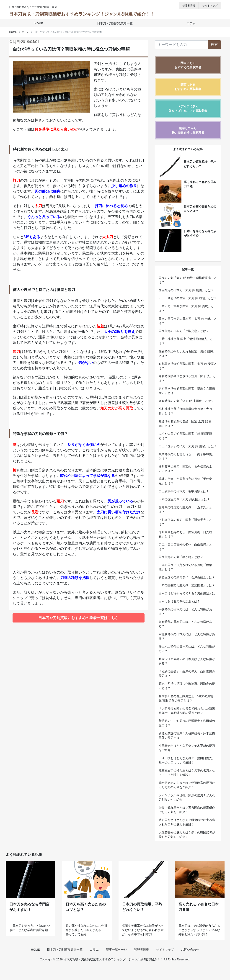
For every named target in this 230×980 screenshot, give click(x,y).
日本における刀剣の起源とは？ (179, 601)
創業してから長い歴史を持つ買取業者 (188, 130)
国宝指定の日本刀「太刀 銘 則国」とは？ (186, 290)
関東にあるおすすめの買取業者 (188, 65)
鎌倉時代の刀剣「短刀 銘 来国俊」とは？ (186, 401)
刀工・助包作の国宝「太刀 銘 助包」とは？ (188, 298)
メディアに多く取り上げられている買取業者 (188, 108)
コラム (190, 23)
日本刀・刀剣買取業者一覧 (115, 23)
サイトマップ (210, 5)
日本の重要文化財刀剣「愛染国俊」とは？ (187, 585)
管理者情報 (189, 5)
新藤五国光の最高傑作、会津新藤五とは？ (187, 577)
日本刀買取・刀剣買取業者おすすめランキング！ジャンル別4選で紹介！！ (82, 14)
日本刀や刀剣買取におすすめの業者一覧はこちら (78, 618)
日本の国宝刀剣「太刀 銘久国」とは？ (184, 499)
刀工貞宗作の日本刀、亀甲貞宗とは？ (184, 491)
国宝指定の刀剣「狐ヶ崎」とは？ (181, 557)
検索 (214, 45)
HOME (40, 23)
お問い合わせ (190, 962)
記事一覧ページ (116, 962)
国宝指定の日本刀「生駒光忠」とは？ (184, 331)
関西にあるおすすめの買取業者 (188, 87)
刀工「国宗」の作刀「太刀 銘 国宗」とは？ (188, 446)
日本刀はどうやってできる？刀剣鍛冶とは (187, 593)
